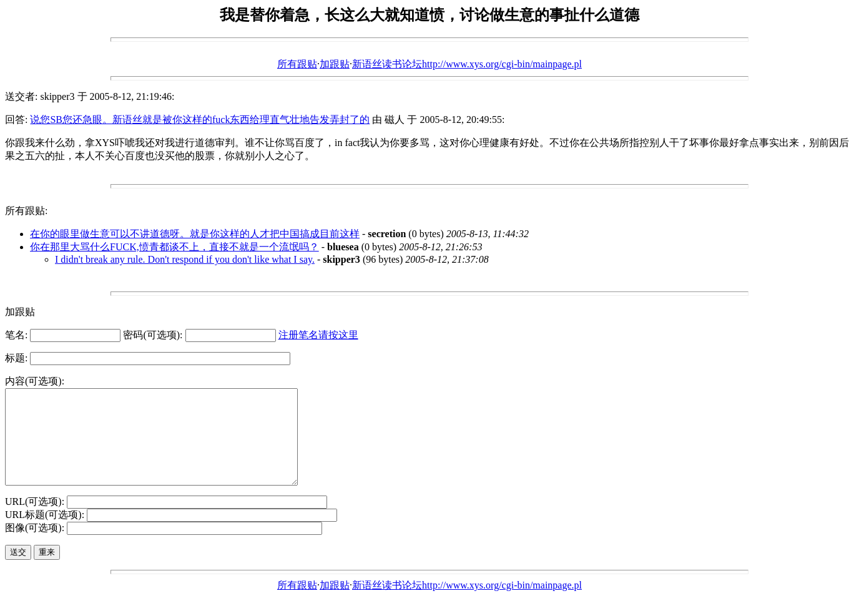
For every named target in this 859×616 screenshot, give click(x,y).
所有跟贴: (26, 211)
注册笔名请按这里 (318, 335)
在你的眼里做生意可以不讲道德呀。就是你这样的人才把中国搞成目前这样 (195, 234)
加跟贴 (335, 64)
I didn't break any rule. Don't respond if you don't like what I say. (185, 259)
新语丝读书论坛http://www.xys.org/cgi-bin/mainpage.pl (467, 64)
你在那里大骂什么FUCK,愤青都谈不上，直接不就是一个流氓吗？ (174, 247)
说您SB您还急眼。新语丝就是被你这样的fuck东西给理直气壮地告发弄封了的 (200, 120)
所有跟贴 (297, 64)
